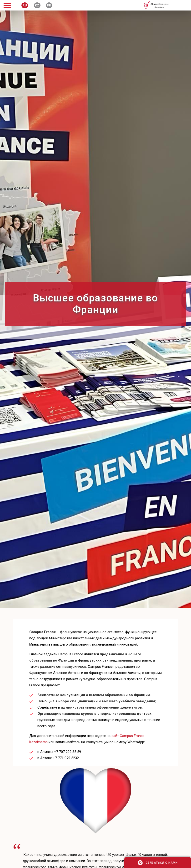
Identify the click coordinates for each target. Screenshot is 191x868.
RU (25, 5)
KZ (37, 5)
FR (49, 5)
